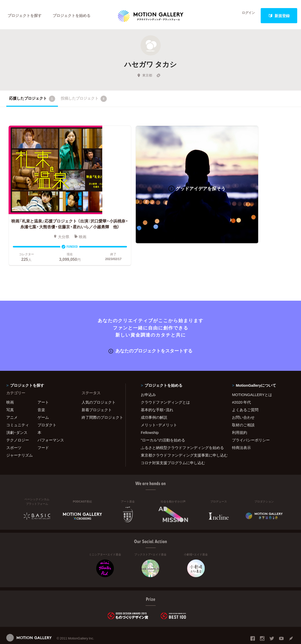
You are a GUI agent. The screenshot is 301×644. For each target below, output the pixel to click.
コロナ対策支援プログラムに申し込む (173, 449)
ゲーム (43, 403)
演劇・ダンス (17, 418)
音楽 (41, 396)
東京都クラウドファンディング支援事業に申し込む (180, 441)
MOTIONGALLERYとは (252, 380)
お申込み (148, 380)
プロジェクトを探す (25, 16)
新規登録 (279, 16)
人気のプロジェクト (99, 388)
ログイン (246, 16)
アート (43, 388)
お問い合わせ (243, 403)
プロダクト (47, 411)
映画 (10, 388)
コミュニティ (18, 411)
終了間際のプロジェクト (100, 403)
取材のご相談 (243, 411)
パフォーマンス (51, 426)
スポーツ (14, 433)
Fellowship (150, 418)
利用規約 (240, 418)
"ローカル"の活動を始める (163, 426)
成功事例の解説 (154, 403)
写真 (10, 396)
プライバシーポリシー (251, 426)
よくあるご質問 (245, 396)
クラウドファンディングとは (165, 388)
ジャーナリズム (20, 441)
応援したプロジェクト (32, 101)
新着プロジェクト (97, 396)
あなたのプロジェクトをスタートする (150, 336)
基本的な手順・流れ (157, 396)
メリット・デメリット (159, 411)
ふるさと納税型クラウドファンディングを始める (180, 433)
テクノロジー (18, 426)
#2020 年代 (241, 388)
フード (43, 433)
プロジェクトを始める (72, 16)
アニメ (12, 403)
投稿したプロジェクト (84, 101)
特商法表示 (241, 433)
